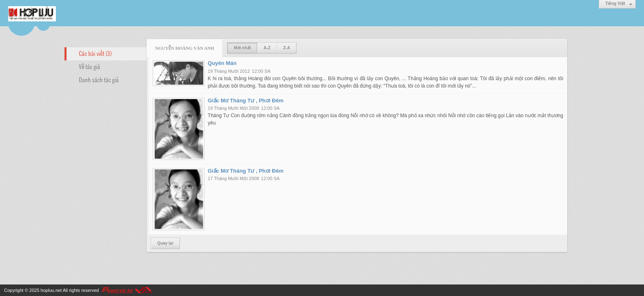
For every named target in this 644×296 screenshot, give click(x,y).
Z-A (287, 48)
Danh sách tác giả (99, 79)
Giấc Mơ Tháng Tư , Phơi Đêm (246, 101)
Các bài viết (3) (95, 53)
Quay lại (165, 243)
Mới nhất (242, 48)
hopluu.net (51, 290)
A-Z (267, 48)
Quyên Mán (222, 63)
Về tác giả (90, 66)
